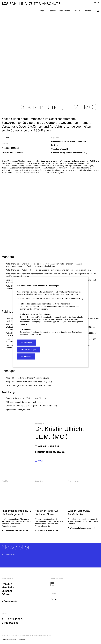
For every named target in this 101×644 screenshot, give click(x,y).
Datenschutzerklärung (74, 298)
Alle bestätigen (26, 342)
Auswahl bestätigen (28, 350)
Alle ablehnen (26, 356)
